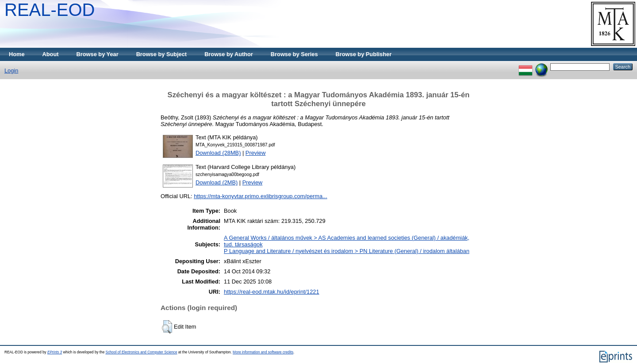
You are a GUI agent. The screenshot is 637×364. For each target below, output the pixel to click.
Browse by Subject (162, 54)
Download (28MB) (218, 153)
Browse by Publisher (364, 54)
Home (17, 54)
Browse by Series (294, 54)
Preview (256, 153)
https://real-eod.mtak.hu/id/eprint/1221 (272, 292)
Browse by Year (98, 54)
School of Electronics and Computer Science (141, 352)
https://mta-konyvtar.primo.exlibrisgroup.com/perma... (261, 196)
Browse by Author (229, 54)
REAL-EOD (50, 10)
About (51, 54)
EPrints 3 (55, 352)
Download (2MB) (217, 182)
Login (11, 71)
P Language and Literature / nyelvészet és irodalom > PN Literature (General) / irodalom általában (347, 251)
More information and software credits (263, 352)
